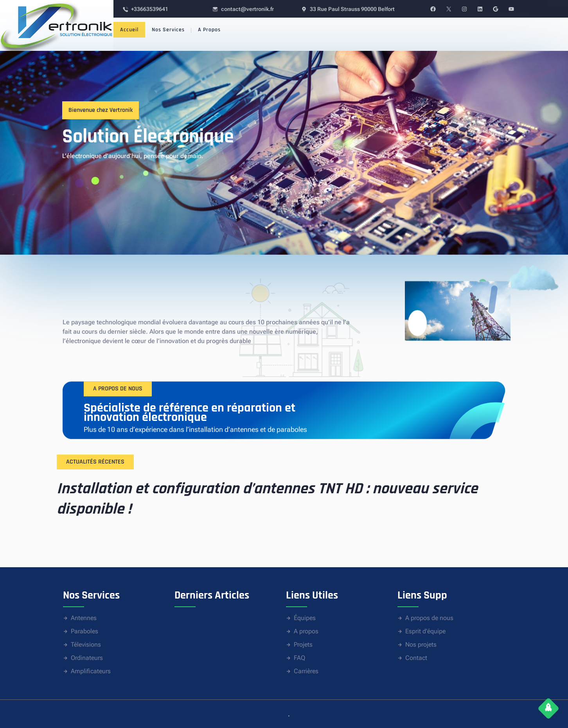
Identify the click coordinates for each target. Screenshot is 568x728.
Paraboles (84, 631)
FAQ (299, 658)
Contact (416, 658)
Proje (301, 644)
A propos (306, 631)
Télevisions (86, 644)
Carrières (306, 671)
